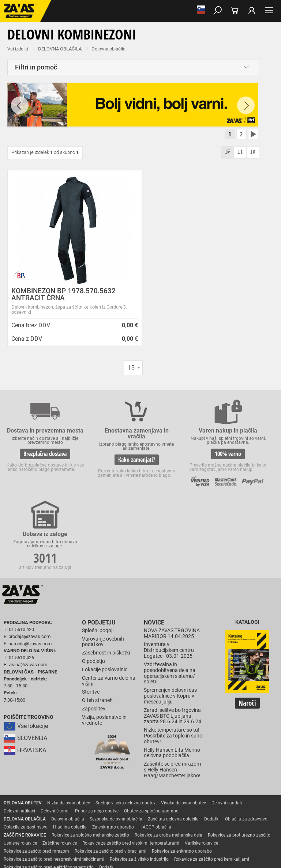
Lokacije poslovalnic (105, 603)
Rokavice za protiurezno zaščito (239, 769)
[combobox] (133, 369)
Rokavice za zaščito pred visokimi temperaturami (131, 777)
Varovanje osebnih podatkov (103, 576)
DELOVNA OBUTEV (23, 737)
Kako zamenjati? (104, 465)
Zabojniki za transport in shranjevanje (95, 817)
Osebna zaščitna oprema (81, 825)
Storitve (91, 626)
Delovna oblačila (108, 49)
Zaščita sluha (136, 809)
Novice (153, 557)
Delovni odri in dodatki (151, 825)
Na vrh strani (140, 856)
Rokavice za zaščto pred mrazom (36, 785)
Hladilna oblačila (70, 761)
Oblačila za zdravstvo (246, 753)
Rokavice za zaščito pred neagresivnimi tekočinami (54, 793)
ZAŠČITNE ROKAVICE (25, 769)
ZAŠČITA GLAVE (20, 809)
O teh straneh (97, 635)
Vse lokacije (26, 661)
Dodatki (212, 753)
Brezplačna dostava (34, 461)
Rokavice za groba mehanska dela (168, 769)
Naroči (247, 638)
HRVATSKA (25, 685)
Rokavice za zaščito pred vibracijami (110, 785)
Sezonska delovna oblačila (116, 753)
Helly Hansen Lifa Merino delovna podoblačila (172, 687)
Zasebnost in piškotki (106, 587)
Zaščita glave (168, 809)
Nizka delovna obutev (69, 737)
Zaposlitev (94, 643)
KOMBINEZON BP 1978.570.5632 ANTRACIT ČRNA (63, 296)
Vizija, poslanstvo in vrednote (104, 654)
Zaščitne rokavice (60, 777)
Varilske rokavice (201, 777)
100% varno (174, 465)
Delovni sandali (227, 737)
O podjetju (97, 557)
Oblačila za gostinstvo (26, 761)
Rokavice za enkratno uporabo (182, 785)
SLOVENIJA (25, 673)
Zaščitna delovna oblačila (173, 753)
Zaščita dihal (104, 809)
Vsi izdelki (18, 49)
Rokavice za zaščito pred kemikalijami (212, 793)
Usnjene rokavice (20, 777)
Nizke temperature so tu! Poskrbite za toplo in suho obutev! (173, 670)
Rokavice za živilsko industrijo (139, 793)
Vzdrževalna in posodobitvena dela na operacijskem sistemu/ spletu (170, 607)
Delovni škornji (55, 745)
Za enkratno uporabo (113, 761)
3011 (244, 456)
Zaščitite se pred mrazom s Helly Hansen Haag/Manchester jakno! (172, 704)
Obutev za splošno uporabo (151, 745)
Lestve (117, 825)
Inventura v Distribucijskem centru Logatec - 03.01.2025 (169, 584)
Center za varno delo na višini (109, 615)
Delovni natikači (19, 745)
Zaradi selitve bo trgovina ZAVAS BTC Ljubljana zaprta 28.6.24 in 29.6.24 (173, 650)
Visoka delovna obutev (183, 737)
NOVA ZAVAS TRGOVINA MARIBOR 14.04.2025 (172, 567)
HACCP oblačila (155, 761)
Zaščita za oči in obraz (64, 809)
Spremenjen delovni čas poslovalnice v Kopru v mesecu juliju (170, 630)
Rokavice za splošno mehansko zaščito (90, 769)
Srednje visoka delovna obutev (125, 737)
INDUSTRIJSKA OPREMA (28, 817)
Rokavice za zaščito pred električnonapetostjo (49, 801)
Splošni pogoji (98, 564)
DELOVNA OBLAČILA (60, 49)
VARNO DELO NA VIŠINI (27, 825)
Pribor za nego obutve (97, 745)
